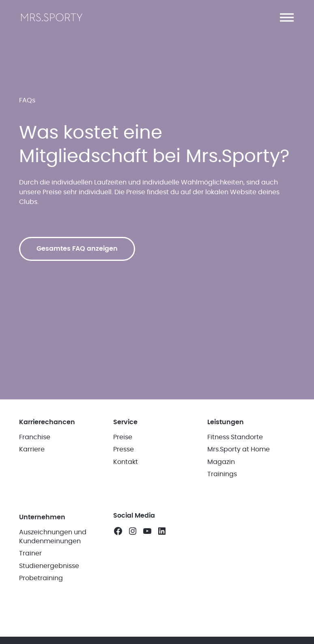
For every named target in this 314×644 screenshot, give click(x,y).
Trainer (30, 553)
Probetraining (41, 578)
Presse (124, 449)
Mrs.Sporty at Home (239, 449)
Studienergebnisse (49, 566)
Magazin (221, 462)
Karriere (32, 449)
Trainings (222, 474)
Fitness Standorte (235, 437)
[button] (287, 17)
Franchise (35, 437)
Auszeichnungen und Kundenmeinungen (53, 537)
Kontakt (126, 462)
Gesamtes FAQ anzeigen (77, 249)
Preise (123, 437)
